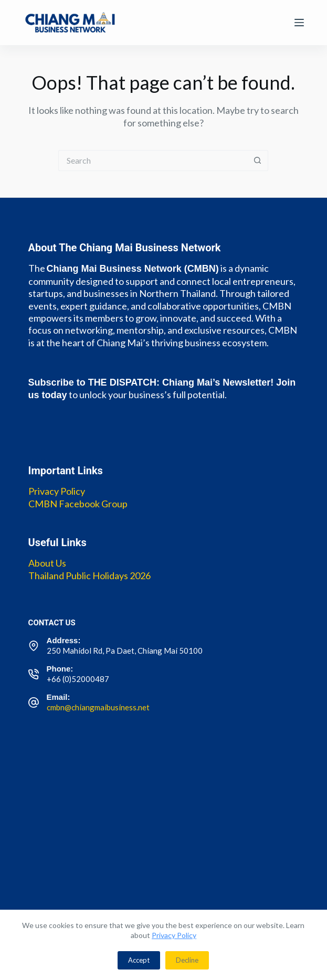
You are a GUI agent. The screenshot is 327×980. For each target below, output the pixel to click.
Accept (139, 960)
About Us (47, 563)
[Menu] (299, 23)
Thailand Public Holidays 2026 (89, 576)
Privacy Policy (174, 935)
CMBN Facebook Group (78, 504)
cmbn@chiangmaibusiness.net (98, 707)
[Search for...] (153, 161)
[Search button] (258, 161)
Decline (187, 960)
